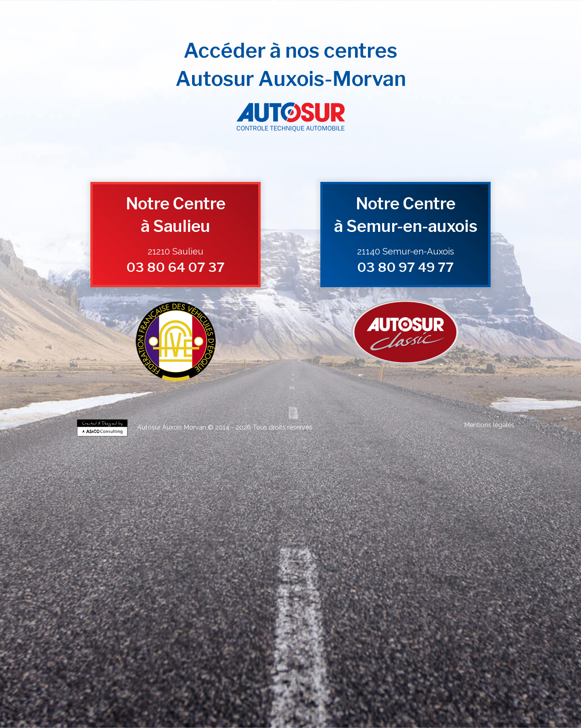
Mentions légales (489, 425)
